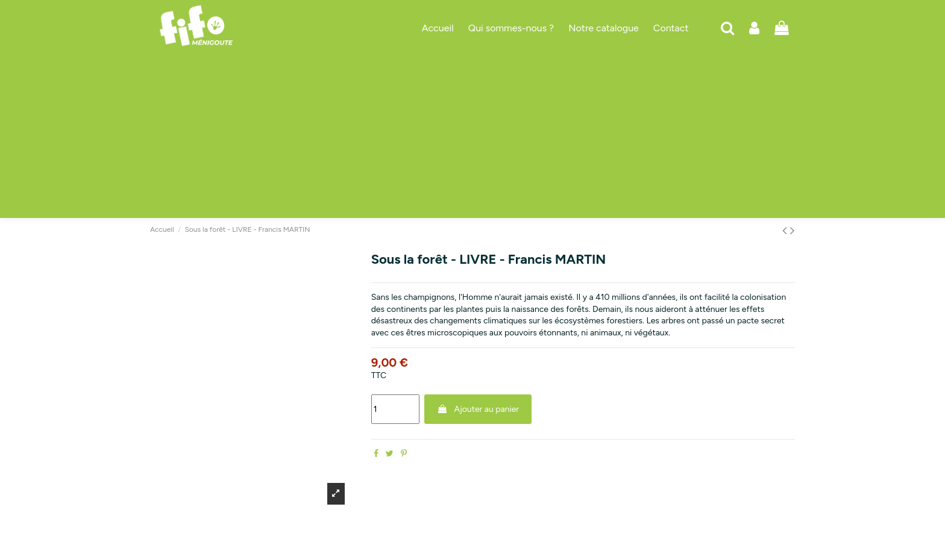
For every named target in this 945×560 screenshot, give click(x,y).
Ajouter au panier (478, 409)
